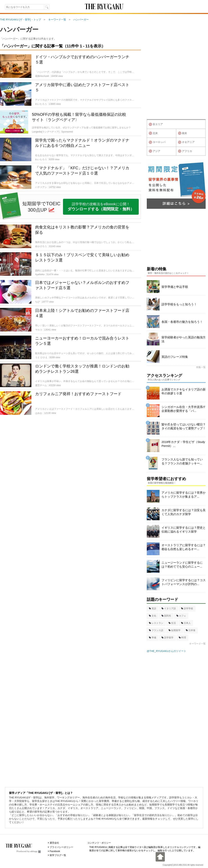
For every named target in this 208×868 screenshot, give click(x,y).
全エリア (156, 124)
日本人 (186, 623)
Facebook (55, 851)
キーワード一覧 (197, 644)
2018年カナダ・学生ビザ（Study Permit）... (183, 444)
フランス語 (156, 630)
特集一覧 (201, 367)
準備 (153, 638)
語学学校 (187, 608)
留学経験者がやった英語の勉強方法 (184, 339)
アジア (155, 151)
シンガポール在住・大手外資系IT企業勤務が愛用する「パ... (183, 409)
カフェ (181, 616)
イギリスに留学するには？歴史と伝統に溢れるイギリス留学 (184, 530)
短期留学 (175, 630)
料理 (182, 638)
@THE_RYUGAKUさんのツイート (166, 651)
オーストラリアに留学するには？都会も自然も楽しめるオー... (184, 547)
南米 (183, 133)
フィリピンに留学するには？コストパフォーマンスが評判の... (184, 582)
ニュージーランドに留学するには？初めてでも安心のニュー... (182, 565)
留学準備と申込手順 (175, 287)
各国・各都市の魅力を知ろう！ (182, 322)
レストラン (156, 623)
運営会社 (54, 843)
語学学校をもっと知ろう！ (179, 304)
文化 (153, 616)
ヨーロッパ (157, 142)
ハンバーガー (19, 29)
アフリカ (185, 151)
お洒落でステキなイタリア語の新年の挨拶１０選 (184, 391)
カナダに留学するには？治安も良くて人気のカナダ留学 (184, 512)
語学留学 (167, 638)
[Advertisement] (70, 463)
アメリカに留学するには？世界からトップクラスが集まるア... (184, 495)
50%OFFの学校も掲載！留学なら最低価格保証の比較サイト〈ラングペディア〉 (79, 117)
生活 (172, 623)
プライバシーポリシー (61, 847)
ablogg (35, 851)
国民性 (166, 616)
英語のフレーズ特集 (175, 357)
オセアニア (186, 142)
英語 (153, 608)
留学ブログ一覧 (58, 855)
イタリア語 (169, 608)
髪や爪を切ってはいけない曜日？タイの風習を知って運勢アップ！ (184, 426)
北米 (153, 133)
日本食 (191, 630)
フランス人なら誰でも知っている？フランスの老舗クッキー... (182, 461)
